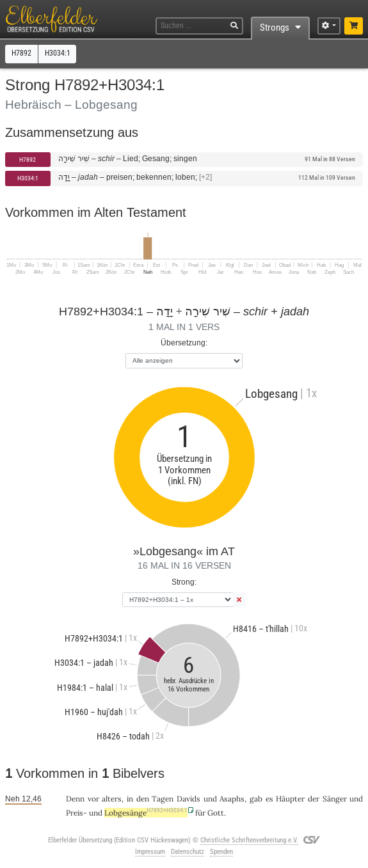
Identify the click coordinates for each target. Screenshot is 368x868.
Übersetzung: (184, 343)
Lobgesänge (146, 813)
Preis (75, 813)
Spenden (221, 852)
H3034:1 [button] (58, 53)
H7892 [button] (21, 53)
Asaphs (232, 799)
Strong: (184, 582)
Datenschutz (188, 852)
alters (112, 799)
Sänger (335, 799)
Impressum (150, 852)
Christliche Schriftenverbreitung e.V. (249, 840)
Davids (188, 799)
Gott (216, 813)
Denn (75, 799)
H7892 (28, 160)
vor (93, 799)
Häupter (290, 799)
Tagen (163, 799)
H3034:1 (28, 178)
